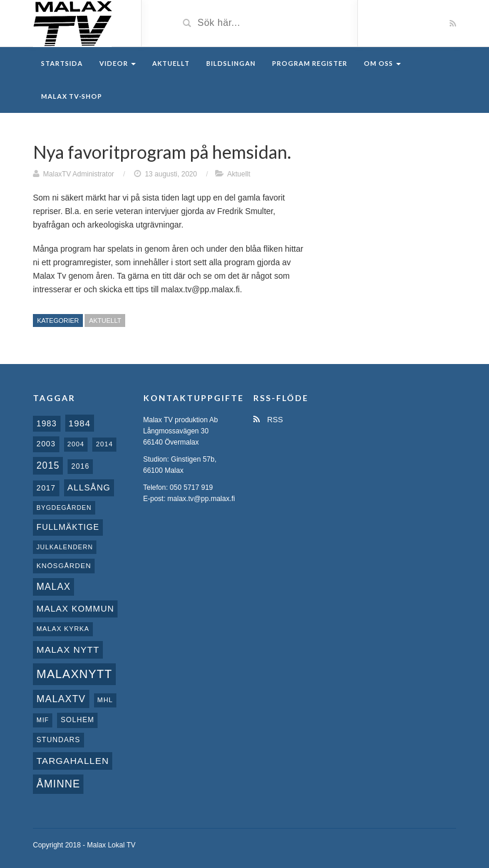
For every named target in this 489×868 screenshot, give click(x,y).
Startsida (62, 63)
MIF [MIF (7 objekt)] (43, 720)
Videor (118, 63)
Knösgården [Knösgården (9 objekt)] (64, 565)
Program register (310, 63)
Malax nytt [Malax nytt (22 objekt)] (68, 650)
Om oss (382, 63)
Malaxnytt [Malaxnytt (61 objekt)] (74, 674)
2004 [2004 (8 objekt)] (76, 444)
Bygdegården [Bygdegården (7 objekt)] (64, 508)
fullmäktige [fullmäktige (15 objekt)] (68, 527)
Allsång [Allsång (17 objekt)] (89, 488)
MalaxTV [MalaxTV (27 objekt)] (61, 699)
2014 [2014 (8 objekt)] (104, 444)
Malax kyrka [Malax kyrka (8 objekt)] (63, 629)
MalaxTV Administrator (78, 174)
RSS (268, 420)
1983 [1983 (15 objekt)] (47, 423)
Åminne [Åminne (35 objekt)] (58, 784)
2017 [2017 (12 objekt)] (46, 488)
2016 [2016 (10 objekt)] (80, 466)
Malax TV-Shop (72, 96)
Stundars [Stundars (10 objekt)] (58, 740)
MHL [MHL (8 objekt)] (105, 700)
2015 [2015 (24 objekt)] (48, 465)
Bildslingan (231, 63)
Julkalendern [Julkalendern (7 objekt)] (65, 547)
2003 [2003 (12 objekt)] (46, 444)
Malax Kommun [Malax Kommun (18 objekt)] (75, 609)
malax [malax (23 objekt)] (53, 587)
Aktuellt (171, 63)
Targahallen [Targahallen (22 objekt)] (73, 761)
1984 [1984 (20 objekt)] (80, 423)
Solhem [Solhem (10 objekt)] (77, 720)
